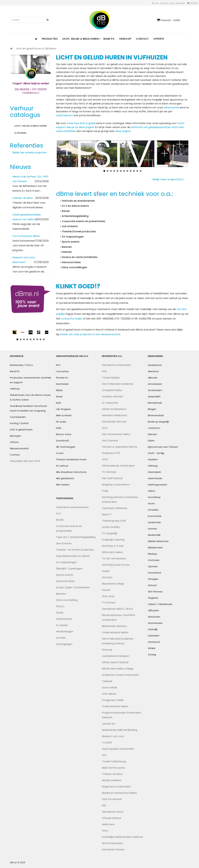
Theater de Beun (23, 198)
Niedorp (152, 554)
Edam (151, 441)
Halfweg (153, 466)
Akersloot (153, 371)
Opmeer (153, 566)
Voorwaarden (18, 417)
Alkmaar (153, 378)
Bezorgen (15, 436)
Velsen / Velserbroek (160, 604)
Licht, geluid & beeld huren (81, 39)
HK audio (61, 422)
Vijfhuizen (153, 610)
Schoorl (152, 585)
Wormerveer (155, 623)
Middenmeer (155, 547)
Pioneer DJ (62, 378)
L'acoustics (62, 371)
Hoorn (151, 503)
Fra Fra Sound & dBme (26, 236)
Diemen (152, 434)
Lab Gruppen (63, 409)
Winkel (152, 648)
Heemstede (155, 478)
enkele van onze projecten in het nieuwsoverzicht (90, 334)
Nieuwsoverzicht (19, 448)
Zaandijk (153, 629)
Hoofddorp (154, 497)
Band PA (109, 39)
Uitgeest (153, 598)
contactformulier (72, 319)
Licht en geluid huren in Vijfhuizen (36, 49)
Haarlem (153, 459)
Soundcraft (63, 441)
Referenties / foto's (21, 365)
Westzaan (154, 617)
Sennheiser (62, 384)
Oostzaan (154, 560)
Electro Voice (64, 434)
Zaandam (154, 636)
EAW (58, 403)
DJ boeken (20, 133)
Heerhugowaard (157, 485)
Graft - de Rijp (156, 453)
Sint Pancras (155, 592)
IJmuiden (153, 510)
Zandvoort (154, 642)
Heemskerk (154, 472)
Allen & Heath (64, 415)
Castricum (154, 428)
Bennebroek (155, 403)
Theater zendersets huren (71, 459)
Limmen (152, 529)
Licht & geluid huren (21, 430)
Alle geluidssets (65, 478)
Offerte (193, 3)
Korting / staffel (19, 423)
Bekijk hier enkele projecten (29, 153)
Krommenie (155, 516)
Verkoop (125, 39)
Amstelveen (155, 384)
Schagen (153, 579)
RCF (58, 365)
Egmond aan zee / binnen (163, 447)
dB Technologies (66, 447)
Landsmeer (154, 522)
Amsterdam (155, 390)
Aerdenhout (155, 365)
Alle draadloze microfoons (71, 472)
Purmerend (154, 573)
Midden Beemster (158, 541)
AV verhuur (62, 466)
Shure (59, 396)
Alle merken (63, 485)
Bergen (152, 409)
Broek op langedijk (158, 422)
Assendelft (154, 396)
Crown (60, 453)
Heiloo (152, 491)
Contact (142, 39)
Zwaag (152, 654)
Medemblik (154, 535)
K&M (58, 428)
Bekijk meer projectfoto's (169, 179)
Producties (50, 39)
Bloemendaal (156, 415)
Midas (59, 390)
